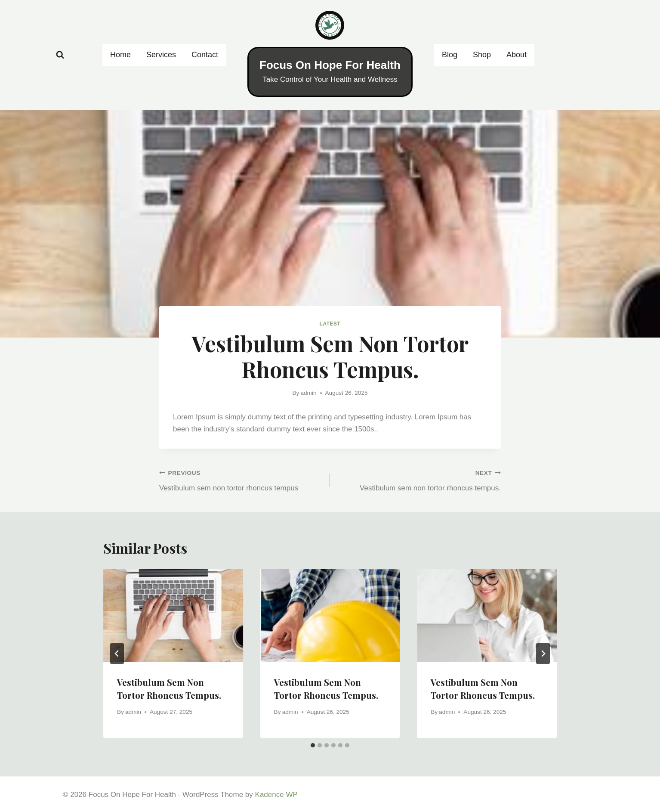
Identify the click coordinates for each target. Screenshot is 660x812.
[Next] (543, 654)
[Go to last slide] (117, 654)
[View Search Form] (60, 55)
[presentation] (173, 615)
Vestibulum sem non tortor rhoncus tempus (241, 479)
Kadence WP (276, 795)
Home (120, 55)
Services (161, 55)
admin (309, 393)
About (517, 55)
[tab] (313, 745)
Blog (450, 55)
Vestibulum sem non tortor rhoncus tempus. (419, 479)
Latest (330, 324)
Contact (205, 55)
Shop (482, 55)
